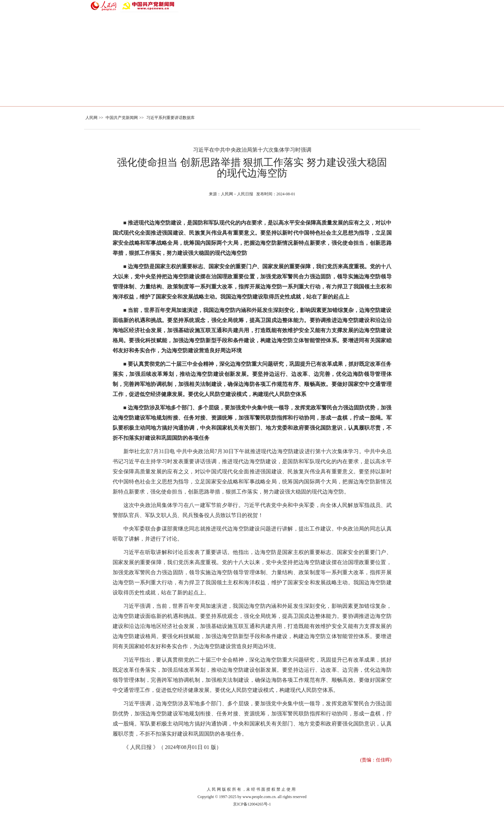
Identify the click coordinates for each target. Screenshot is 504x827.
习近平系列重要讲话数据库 (170, 118)
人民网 (91, 118)
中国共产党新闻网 (122, 118)
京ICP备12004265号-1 (252, 804)
